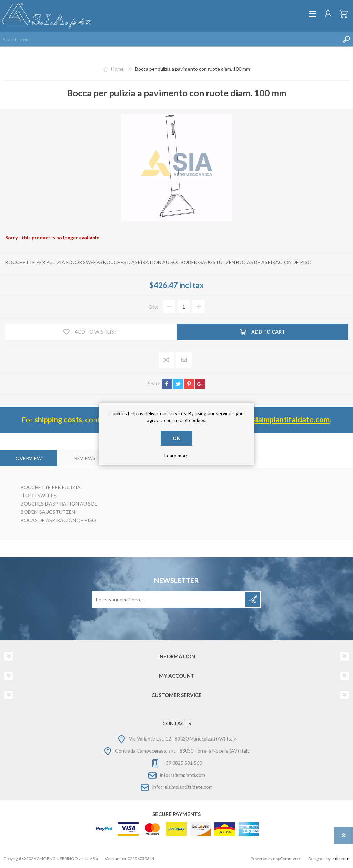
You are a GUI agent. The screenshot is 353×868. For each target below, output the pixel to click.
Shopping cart (344, 14)
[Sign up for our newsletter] (169, 600)
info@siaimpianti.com (183, 775)
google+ (200, 384)
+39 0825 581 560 (182, 763)
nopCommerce (287, 859)
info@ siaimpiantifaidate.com (280, 420)
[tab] (29, 458)
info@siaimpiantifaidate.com (183, 787)
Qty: (153, 307)
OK (176, 438)
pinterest (189, 384)
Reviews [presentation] (85, 458)
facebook (167, 384)
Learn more (176, 455)
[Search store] (170, 39)
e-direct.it (340, 859)
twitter (178, 384)
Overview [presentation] (29, 458)
